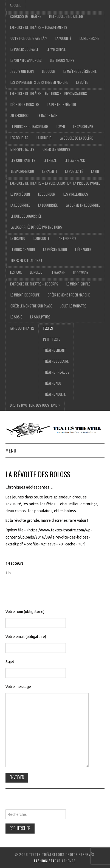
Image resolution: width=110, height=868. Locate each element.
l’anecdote (41, 238)
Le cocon (49, 71)
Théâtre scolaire (56, 361)
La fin (95, 171)
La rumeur (44, 138)
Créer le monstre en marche (69, 295)
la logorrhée (48, 205)
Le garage (58, 272)
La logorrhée (20, 205)
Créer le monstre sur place (31, 306)
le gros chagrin (23, 250)
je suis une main (22, 71)
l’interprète (67, 239)
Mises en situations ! (26, 261)
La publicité (74, 171)
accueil (15, 5)
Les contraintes (23, 160)
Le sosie (16, 317)
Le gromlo (18, 238)
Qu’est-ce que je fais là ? (29, 38)
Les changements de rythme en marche (39, 82)
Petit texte (52, 339)
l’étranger (83, 250)
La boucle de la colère (76, 138)
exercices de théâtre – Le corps (34, 284)
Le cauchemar (83, 127)
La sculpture (40, 317)
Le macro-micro (22, 171)
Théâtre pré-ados (56, 372)
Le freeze (50, 160)
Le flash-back (75, 160)
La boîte (82, 82)
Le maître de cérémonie (80, 71)
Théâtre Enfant (54, 350)
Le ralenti (50, 171)
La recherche (89, 38)
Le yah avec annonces (26, 60)
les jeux (16, 272)
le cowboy (81, 273)
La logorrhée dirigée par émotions (36, 227)
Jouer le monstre (73, 306)
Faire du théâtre (22, 328)
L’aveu (61, 127)
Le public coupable (24, 49)
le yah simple (56, 49)
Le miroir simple (78, 284)
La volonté (63, 38)
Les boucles (19, 138)
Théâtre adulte (54, 394)
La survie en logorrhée (83, 205)
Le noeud (36, 272)
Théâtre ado (52, 383)
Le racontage (47, 116)
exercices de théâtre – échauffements (39, 27)
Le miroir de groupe (25, 295)
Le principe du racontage (29, 127)
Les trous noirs (62, 60)
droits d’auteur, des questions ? (35, 405)
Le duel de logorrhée (26, 216)
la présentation (55, 250)
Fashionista (44, 861)
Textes (48, 328)
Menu (11, 450)
